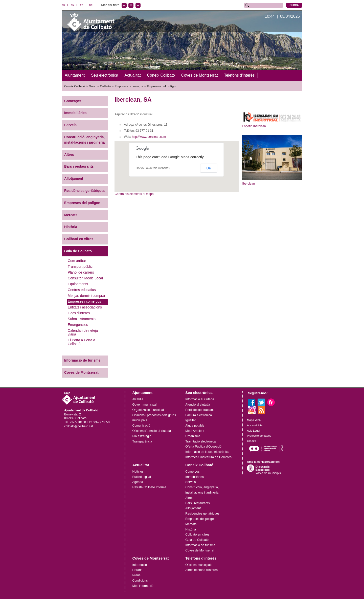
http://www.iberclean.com (149, 137)
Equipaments (78, 284)
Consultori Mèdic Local (85, 278)
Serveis (70, 125)
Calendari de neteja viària (83, 332)
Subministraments (82, 319)
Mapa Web (254, 420)
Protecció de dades (259, 436)
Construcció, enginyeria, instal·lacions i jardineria (84, 140)
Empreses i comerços (129, 86)
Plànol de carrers (81, 272)
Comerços (73, 101)
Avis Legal (253, 430)
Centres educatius (82, 290)
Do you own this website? (153, 168)
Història (71, 227)
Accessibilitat (255, 425)
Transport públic (80, 267)
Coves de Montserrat (81, 372)
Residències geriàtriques (85, 191)
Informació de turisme (82, 360)
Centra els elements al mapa (134, 194)
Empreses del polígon (162, 86)
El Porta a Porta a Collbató (81, 342)
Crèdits (251, 441)
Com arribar (77, 261)
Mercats (71, 215)
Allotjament (74, 179)
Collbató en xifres (79, 239)
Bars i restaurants (79, 167)
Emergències (78, 325)
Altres (69, 154)
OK (209, 168)
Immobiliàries (75, 113)
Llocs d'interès (79, 313)
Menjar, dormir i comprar (87, 296)
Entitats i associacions (85, 307)
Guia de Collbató (100, 86)
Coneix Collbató (75, 86)
